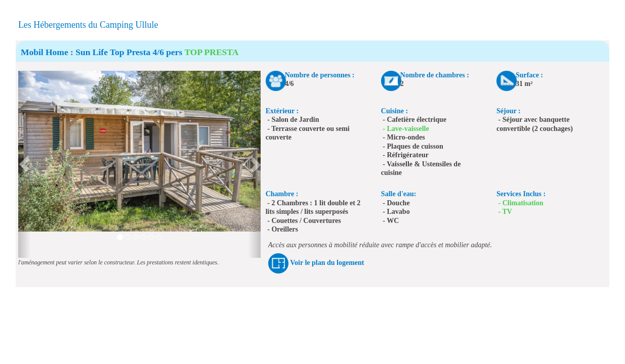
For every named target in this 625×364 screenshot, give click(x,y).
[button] (24, 164)
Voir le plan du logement (327, 263)
